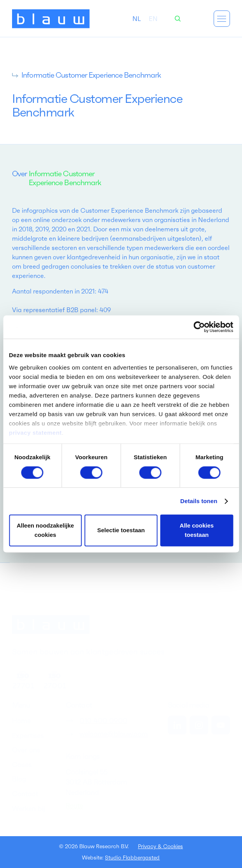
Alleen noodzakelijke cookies (45, 530)
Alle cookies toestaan (197, 530)
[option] (153, 19)
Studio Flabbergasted (132, 858)
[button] (222, 19)
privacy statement (35, 433)
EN (153, 19)
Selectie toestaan (121, 530)
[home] (51, 19)
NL (137, 19)
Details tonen (199, 501)
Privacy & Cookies (160, 846)
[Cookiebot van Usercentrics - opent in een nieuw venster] (199, 327)
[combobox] (137, 19)
